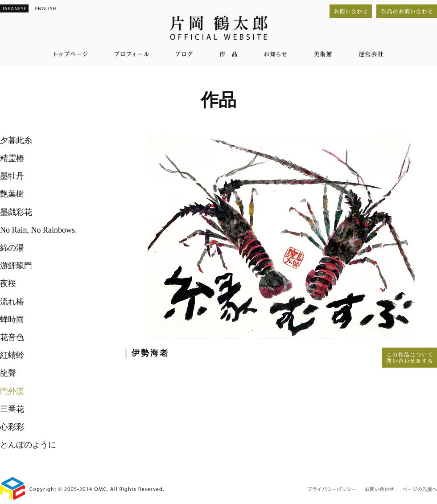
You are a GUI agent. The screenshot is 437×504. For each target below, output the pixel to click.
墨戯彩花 (16, 212)
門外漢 (12, 391)
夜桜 (8, 283)
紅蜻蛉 (12, 355)
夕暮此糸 (16, 140)
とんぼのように (28, 445)
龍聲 (8, 373)
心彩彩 (12, 427)
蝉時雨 (12, 320)
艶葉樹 (12, 194)
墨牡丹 (12, 176)
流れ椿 (12, 302)
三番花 (12, 409)
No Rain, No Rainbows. (39, 230)
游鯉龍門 (16, 266)
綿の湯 (12, 248)
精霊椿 (12, 158)
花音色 (12, 337)
